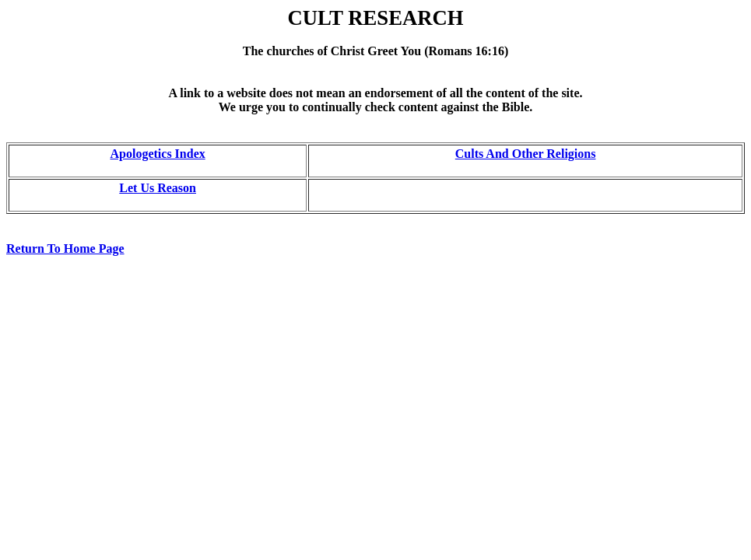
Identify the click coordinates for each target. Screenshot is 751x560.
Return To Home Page (65, 248)
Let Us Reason (158, 188)
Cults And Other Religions (526, 154)
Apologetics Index (158, 154)
